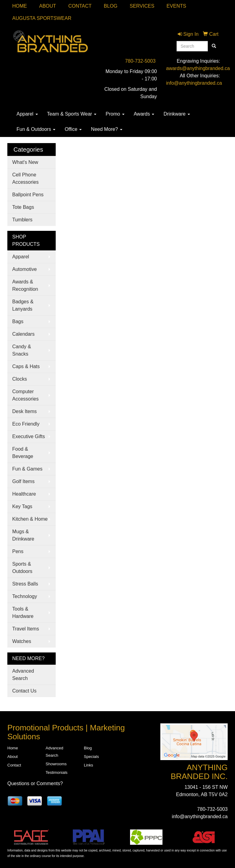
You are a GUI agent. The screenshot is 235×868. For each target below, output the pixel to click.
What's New (25, 162)
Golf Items (23, 481)
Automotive (24, 269)
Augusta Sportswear (42, 18)
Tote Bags (23, 207)
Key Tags (22, 506)
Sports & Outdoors (22, 568)
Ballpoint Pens (28, 195)
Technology (25, 596)
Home (20, 6)
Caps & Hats (26, 366)
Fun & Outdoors (36, 129)
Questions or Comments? (35, 783)
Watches (22, 641)
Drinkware (177, 114)
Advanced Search (23, 675)
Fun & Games (27, 469)
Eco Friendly (26, 424)
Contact (80, 6)
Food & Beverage (23, 453)
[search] (214, 46)
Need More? (107, 129)
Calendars (23, 334)
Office (73, 129)
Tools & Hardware (23, 613)
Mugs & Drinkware (23, 535)
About (48, 6)
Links (88, 765)
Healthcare (24, 494)
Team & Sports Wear (72, 114)
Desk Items (24, 411)
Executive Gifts (29, 436)
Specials (91, 757)
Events (176, 6)
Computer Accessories (25, 395)
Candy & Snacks (22, 350)
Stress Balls (25, 584)
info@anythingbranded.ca (194, 83)
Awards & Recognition (25, 285)
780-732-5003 (140, 61)
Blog (110, 6)
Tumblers (22, 220)
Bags (18, 321)
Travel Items (26, 629)
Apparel (27, 114)
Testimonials (57, 772)
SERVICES (142, 6)
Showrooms (56, 764)
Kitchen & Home (30, 519)
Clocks (20, 379)
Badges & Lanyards (23, 305)
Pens (18, 551)
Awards (144, 114)
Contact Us (24, 691)
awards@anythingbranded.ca (198, 68)
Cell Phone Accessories (25, 178)
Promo (115, 114)
